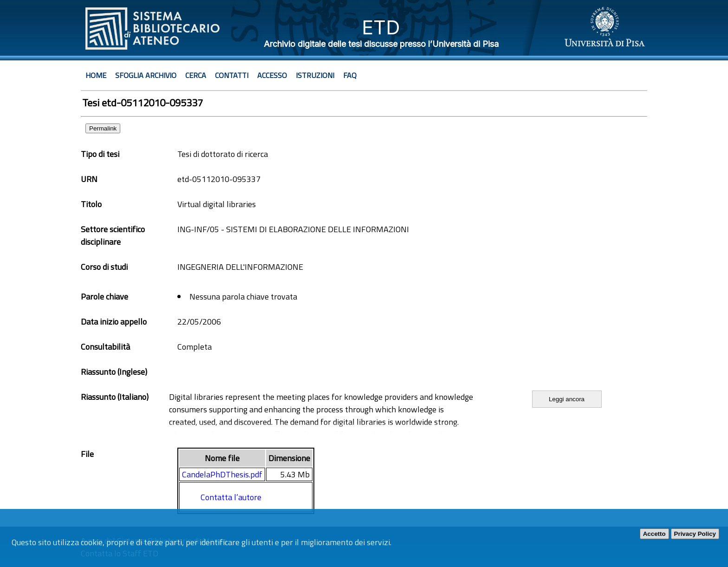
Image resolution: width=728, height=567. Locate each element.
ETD (381, 27)
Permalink (103, 128)
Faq (350, 75)
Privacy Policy (695, 534)
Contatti (232, 75)
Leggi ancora (567, 399)
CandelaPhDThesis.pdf (222, 474)
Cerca (196, 75)
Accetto (654, 534)
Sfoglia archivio (146, 75)
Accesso (272, 75)
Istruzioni (315, 75)
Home (96, 75)
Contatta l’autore (231, 497)
